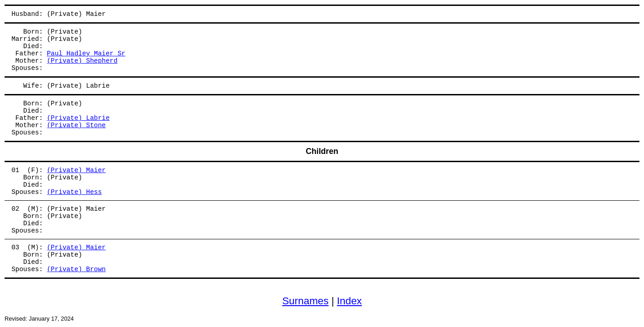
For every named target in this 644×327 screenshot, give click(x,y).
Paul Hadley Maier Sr (86, 54)
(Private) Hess (74, 192)
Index (350, 301)
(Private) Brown (76, 269)
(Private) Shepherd (82, 61)
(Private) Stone (76, 125)
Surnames (305, 301)
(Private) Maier (76, 170)
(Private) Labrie (78, 118)
